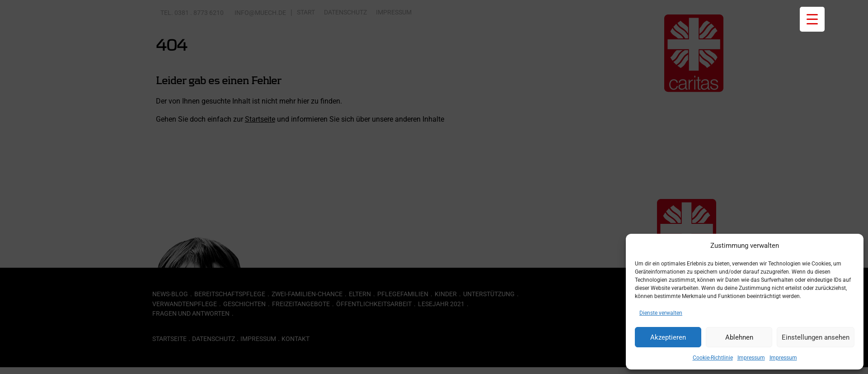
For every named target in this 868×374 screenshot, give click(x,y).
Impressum (751, 358)
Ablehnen (739, 337)
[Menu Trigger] (812, 19)
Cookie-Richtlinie (713, 358)
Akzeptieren (668, 337)
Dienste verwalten (661, 313)
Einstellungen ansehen (816, 337)
